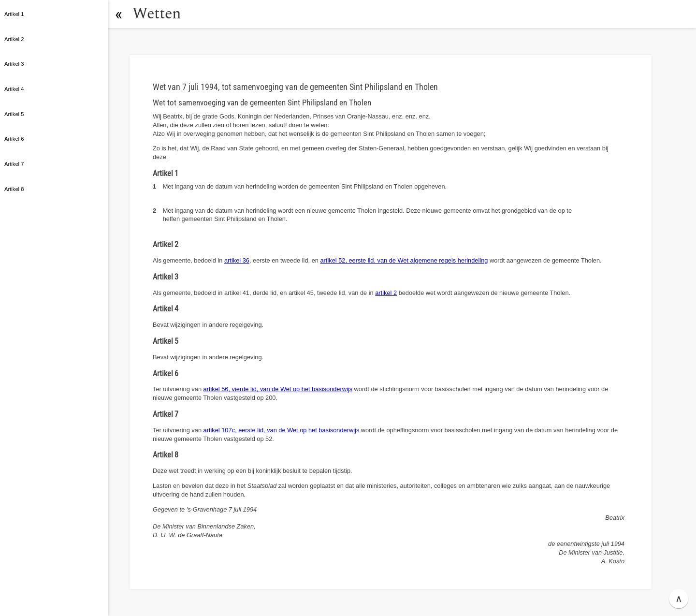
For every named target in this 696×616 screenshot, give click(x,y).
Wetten (157, 14)
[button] (118, 14)
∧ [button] (679, 599)
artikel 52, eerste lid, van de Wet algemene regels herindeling (404, 260)
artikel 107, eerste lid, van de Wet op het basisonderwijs (282, 430)
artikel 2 (386, 293)
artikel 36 (237, 260)
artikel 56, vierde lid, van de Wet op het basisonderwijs (278, 389)
